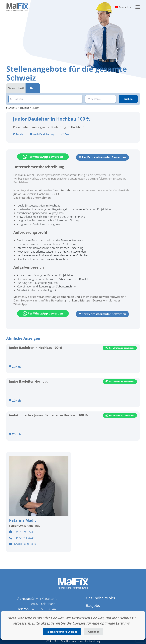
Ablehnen (94, 632)
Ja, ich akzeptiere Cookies (62, 632)
